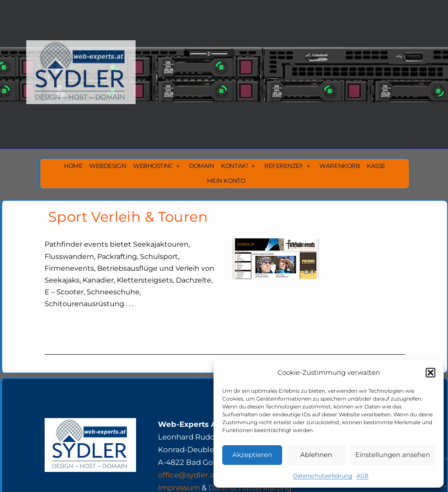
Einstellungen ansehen (393, 455)
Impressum (179, 488)
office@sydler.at (188, 475)
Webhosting (153, 166)
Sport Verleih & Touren (128, 217)
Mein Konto (226, 181)
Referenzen (284, 166)
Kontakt (235, 166)
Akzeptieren (252, 455)
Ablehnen (316, 455)
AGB (362, 476)
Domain (201, 166)
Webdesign (108, 166)
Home (73, 166)
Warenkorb (339, 166)
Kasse (376, 166)
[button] (430, 373)
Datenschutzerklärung (323, 476)
